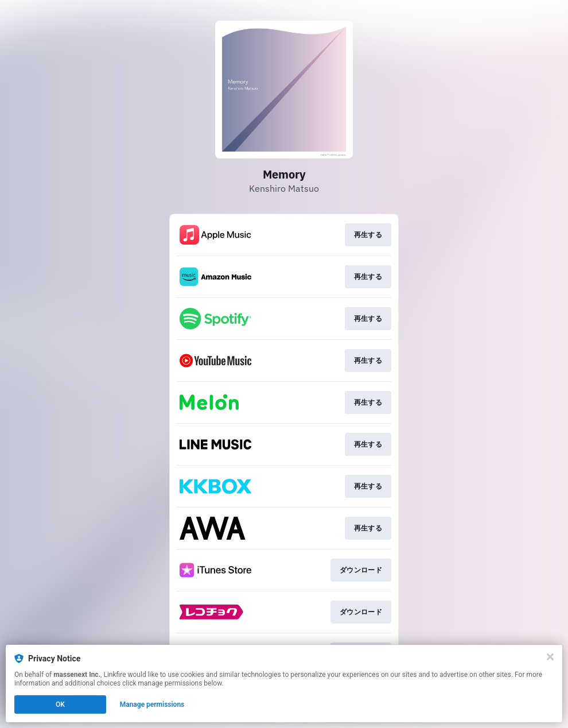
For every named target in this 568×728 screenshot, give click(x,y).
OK (60, 704)
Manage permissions (152, 704)
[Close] (550, 657)
